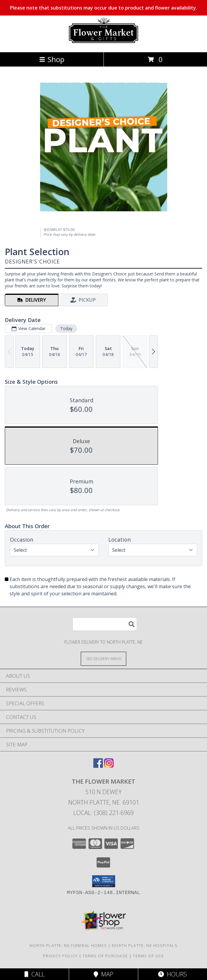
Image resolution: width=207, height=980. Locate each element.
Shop (52, 59)
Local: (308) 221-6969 (103, 813)
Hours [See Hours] (172, 974)
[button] (104, 881)
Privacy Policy (60, 956)
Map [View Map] (103, 974)
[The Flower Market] (103, 43)
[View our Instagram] (109, 766)
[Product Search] (105, 624)
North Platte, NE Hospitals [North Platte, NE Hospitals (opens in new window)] (145, 945)
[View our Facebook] (98, 766)
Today (66, 328)
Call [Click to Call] (35, 974)
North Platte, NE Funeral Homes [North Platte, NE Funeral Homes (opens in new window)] (68, 945)
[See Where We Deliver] (103, 658)
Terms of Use (148, 956)
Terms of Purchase (105, 956)
